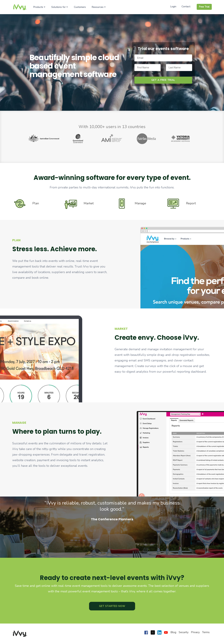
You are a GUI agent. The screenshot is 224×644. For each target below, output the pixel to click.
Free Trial (204, 7)
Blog (173, 632)
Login (173, 7)
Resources (99, 7)
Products (39, 7)
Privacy (195, 632)
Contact (186, 7)
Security (184, 632)
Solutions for (60, 7)
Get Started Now (112, 606)
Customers (80, 7)
